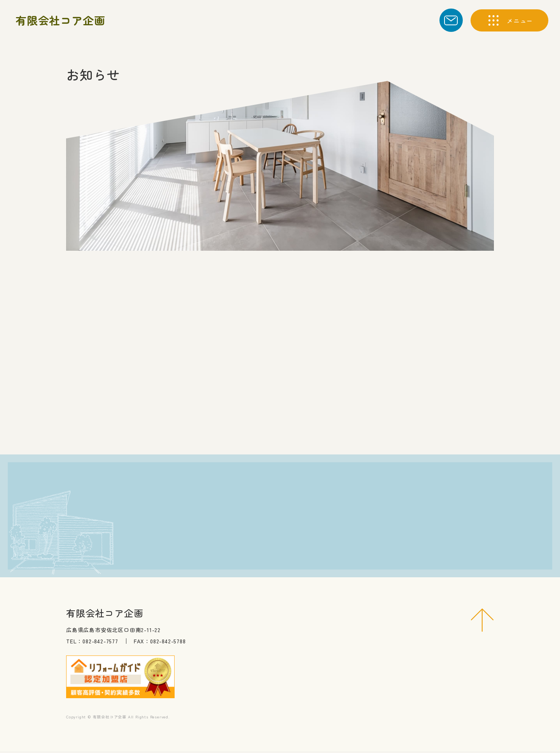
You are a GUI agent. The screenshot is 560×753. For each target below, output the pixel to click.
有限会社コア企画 (60, 20)
